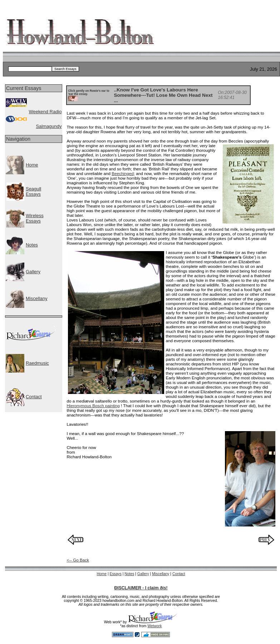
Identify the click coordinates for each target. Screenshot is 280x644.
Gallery (33, 272)
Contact (34, 397)
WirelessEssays (35, 218)
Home (32, 165)
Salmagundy (49, 126)
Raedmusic (37, 363)
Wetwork (154, 626)
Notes (32, 245)
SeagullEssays (33, 191)
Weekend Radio (45, 112)
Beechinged (123, 173)
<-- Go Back (78, 560)
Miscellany (36, 298)
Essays (115, 574)
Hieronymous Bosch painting (93, 406)
